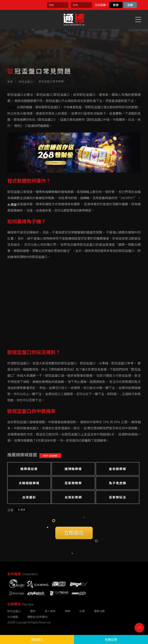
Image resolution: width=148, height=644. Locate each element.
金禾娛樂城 (118, 469)
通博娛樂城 (73, 469)
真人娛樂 (50, 611)
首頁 (10, 82)
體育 (33, 611)
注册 (130, 5)
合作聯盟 (13, 617)
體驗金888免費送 (37, 617)
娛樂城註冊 (29, 469)
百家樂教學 (73, 483)
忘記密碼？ (102, 5)
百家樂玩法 (118, 497)
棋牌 (67, 611)
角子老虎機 (118, 483)
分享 (10, 510)
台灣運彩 (29, 497)
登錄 (116, 5)
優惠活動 (99, 611)
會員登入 (37, 639)
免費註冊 (111, 639)
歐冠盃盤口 (26, 82)
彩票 (82, 611)
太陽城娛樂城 (29, 483)
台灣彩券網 (73, 497)
